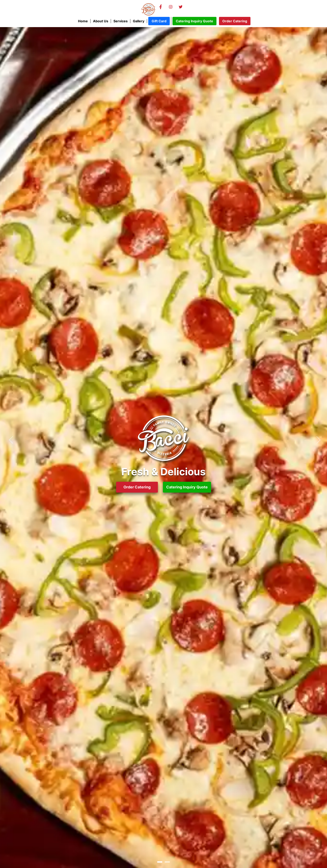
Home (83, 21)
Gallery (139, 21)
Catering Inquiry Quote (194, 21)
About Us (101, 21)
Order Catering (235, 21)
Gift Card (159, 21)
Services (121, 21)
